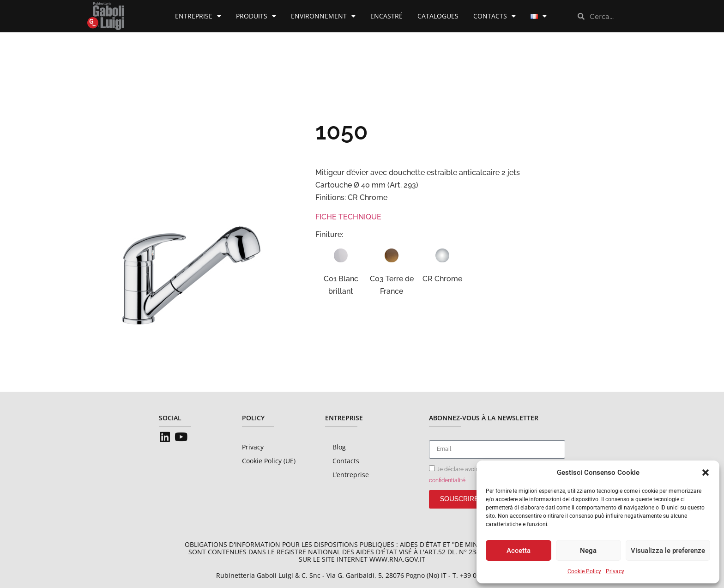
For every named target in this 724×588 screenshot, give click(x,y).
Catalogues (438, 16)
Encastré (386, 16)
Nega (588, 551)
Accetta (519, 551)
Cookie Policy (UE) (269, 461)
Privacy (615, 571)
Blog (339, 447)
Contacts (495, 16)
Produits (256, 16)
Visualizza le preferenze (668, 551)
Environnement (323, 16)
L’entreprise (351, 475)
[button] (706, 473)
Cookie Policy (584, 571)
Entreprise (198, 16)
